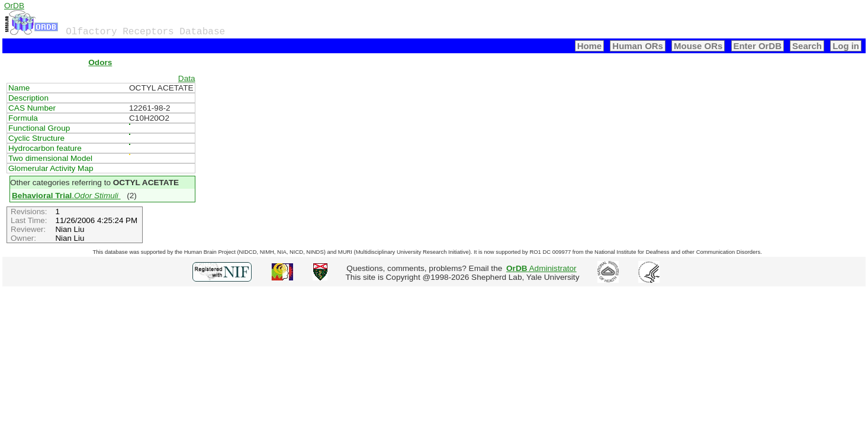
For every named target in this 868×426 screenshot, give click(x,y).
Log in (846, 46)
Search (807, 46)
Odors (100, 62)
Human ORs (638, 46)
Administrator (541, 268)
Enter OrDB (758, 46)
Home (590, 46)
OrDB (14, 6)
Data (187, 78)
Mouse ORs (698, 46)
